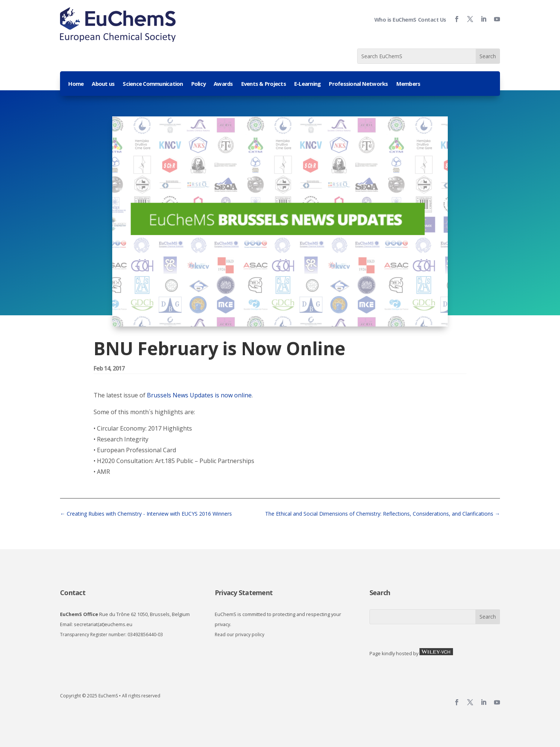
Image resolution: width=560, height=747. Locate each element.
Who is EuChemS (395, 20)
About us (103, 84)
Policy (199, 84)
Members (408, 84)
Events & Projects (264, 84)
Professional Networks (358, 84)
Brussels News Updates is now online (199, 395)
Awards (223, 84)
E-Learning (308, 84)
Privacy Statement (244, 593)
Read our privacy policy (240, 635)
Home (76, 84)
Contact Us (432, 20)
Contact (73, 593)
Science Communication (153, 84)
